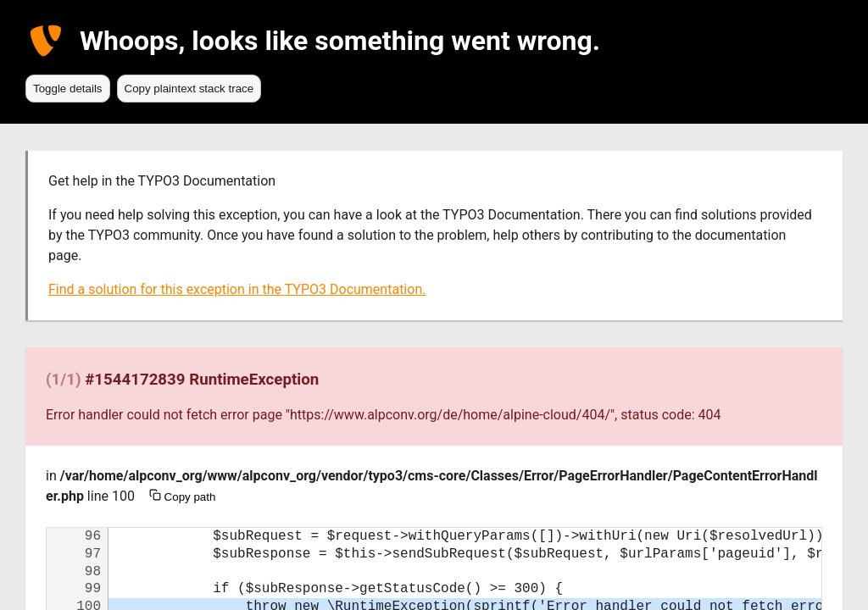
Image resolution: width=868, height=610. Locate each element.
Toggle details (68, 89)
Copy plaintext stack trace (189, 89)
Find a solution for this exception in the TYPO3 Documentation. (237, 289)
